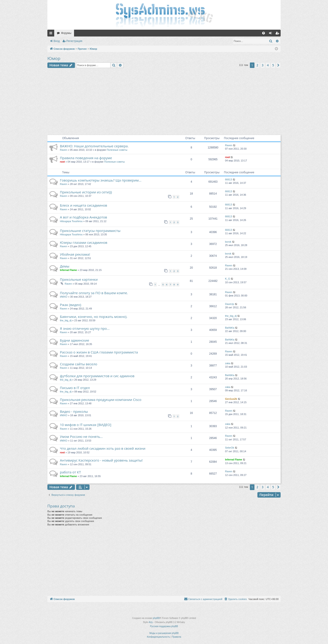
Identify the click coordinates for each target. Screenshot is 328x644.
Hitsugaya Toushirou (71, 221)
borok (228, 242)
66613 (229, 179)
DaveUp (230, 304)
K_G (228, 279)
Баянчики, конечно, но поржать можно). (94, 317)
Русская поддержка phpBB (164, 626)
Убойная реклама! (75, 254)
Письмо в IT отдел (75, 388)
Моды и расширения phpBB (164, 633)
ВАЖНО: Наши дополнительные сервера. (94, 146)
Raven (64, 150)
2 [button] (257, 65)
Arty (151, 622)
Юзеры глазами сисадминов (84, 242)
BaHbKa (230, 328)
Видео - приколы (74, 411)
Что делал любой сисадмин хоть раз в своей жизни (103, 448)
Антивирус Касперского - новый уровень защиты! (101, 460)
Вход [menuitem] (271, 34)
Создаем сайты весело (79, 364)
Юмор (54, 58)
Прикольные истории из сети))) (86, 192)
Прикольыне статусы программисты (90, 231)
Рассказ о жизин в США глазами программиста (99, 352)
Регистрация (74, 41)
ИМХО (64, 297)
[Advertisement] (164, 102)
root (62, 162)
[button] (278, 65)
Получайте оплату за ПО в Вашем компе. (94, 293)
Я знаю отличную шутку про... (85, 328)
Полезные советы (117, 150)
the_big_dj (66, 320)
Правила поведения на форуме (86, 158)
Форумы (66, 33)
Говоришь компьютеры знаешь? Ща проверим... (101, 180)
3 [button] (263, 65)
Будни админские (74, 340)
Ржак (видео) (70, 305)
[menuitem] (264, 33)
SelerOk (230, 448)
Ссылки (52, 34)
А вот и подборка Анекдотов (83, 217)
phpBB (156, 618)
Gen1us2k (231, 399)
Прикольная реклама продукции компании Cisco (101, 400)
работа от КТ (70, 472)
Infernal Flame (68, 270)
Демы (65, 266)
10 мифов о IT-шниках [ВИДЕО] (86, 425)
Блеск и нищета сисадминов (83, 205)
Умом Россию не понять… (81, 436)
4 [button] (268, 65)
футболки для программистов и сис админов (97, 376)
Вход (57, 41)
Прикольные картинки (79, 279)
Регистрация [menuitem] (278, 34)
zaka (228, 363)
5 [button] (273, 65)
